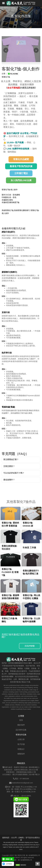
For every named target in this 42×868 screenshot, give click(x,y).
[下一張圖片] (36, 50)
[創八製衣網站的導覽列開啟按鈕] (3, 3)
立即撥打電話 (21, 173)
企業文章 (21, 739)
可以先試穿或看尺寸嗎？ (14, 473)
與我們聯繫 (30, 646)
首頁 (21, 720)
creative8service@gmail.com (22, 783)
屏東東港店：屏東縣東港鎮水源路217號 (21, 772)
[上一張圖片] (6, 50)
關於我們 (21, 725)
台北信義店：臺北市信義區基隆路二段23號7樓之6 (21, 774)
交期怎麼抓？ (9, 466)
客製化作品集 (21, 735)
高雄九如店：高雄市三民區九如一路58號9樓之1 (22, 767)
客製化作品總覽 (21, 159)
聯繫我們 (21, 754)
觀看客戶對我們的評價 (21, 166)
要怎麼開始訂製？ (11, 460)
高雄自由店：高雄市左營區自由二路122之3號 (21, 770)
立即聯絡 (9, 864)
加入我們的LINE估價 (21, 180)
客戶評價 (21, 744)
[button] (38, 864)
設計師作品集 (21, 730)
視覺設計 (21, 749)
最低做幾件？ (9, 480)
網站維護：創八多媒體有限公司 (21, 860)
